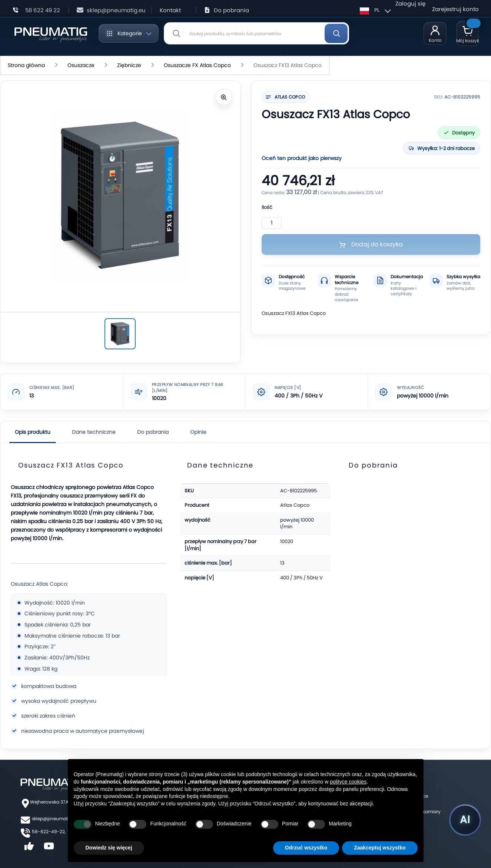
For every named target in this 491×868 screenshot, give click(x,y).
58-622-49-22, (49, 832)
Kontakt (170, 10)
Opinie (198, 432)
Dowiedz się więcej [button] (109, 848)
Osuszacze (82, 65)
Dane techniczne (94, 432)
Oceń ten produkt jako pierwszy (302, 158)
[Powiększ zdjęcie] (224, 97)
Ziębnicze (130, 65)
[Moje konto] (435, 33)
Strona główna (27, 65)
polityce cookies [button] (348, 782)
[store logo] (51, 33)
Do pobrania (231, 10)
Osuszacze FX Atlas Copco (198, 65)
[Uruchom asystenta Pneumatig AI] (465, 820)
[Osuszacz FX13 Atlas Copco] (120, 334)
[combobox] (256, 33)
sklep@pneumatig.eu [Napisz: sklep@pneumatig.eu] (116, 10)
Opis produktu (33, 432)
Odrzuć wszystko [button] (306, 848)
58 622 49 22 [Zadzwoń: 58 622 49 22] (43, 10)
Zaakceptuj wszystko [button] (380, 848)
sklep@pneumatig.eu (55, 819)
